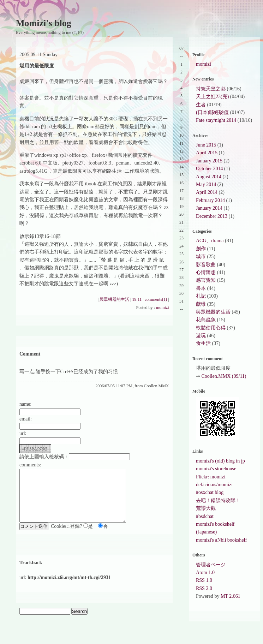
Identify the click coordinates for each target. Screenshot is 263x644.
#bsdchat (205, 516)
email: (26, 419)
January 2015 (209, 161)
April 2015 (207, 153)
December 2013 (212, 216)
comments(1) (156, 299)
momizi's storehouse (216, 469)
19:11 (137, 299)
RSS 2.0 (204, 588)
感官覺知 (206, 280)
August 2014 (209, 177)
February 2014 (210, 200)
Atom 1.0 (205, 573)
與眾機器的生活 (114, 299)
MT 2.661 (231, 596)
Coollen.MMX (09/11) (224, 376)
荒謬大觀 (206, 508)
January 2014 (209, 208)
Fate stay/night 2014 (216, 120)
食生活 (203, 343)
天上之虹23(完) (212, 97)
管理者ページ (211, 565)
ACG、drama (210, 241)
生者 (201, 105)
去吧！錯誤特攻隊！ (218, 500)
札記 (201, 296)
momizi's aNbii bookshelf (221, 540)
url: (23, 433)
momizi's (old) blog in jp (220, 461)
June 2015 (206, 145)
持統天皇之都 (211, 89)
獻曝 (201, 304)
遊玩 (201, 336)
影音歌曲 (206, 265)
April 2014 (207, 192)
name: (25, 404)
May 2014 (206, 184)
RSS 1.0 (204, 580)
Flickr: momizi (211, 477)
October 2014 (210, 169)
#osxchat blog (210, 492)
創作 (201, 249)
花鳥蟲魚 (206, 320)
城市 (201, 257)
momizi (163, 308)
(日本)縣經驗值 (212, 112)
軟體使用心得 (211, 328)
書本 (201, 288)
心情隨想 (206, 272)
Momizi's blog (44, 23)
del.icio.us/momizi (214, 485)
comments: (30, 465)
